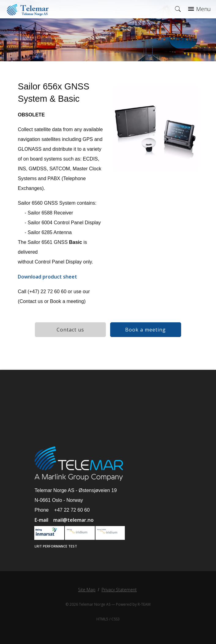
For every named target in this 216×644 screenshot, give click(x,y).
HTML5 (102, 619)
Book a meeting (145, 330)
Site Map (87, 590)
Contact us (70, 330)
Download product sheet (47, 277)
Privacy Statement (119, 590)
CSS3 (115, 619)
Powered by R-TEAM (133, 604)
